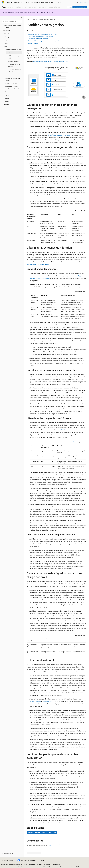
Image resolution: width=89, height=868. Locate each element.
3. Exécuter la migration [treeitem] (14, 61)
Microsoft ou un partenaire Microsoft (58, 135)
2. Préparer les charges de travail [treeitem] (15, 57)
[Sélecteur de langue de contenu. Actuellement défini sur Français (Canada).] (8, 860)
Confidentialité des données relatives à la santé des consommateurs (19, 867)
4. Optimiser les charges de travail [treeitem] (14, 65)
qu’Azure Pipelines (35, 701)
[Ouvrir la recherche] (77, 2)
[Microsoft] (3, 2)
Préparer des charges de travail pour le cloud (42, 833)
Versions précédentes (30, 864)
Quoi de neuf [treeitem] (7, 30)
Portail (70, 7)
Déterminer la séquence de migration (38, 39)
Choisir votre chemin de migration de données (40, 36)
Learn (28, 19)
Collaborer (47, 864)
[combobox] (12, 21)
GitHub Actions (48, 701)
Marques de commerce (61, 867)
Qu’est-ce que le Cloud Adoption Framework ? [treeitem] (12, 26)
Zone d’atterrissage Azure (61, 61)
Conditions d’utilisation (47, 867)
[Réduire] (21, 18)
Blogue (39, 864)
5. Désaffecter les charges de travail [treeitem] (14, 71)
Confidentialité (56, 864)
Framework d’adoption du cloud (46, 19)
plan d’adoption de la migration (70, 430)
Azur (34, 19)
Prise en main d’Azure (80, 7)
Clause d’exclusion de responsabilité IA (12, 864)
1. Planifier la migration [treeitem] (14, 53)
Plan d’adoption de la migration (43, 61)
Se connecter (83, 2)
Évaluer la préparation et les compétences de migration (43, 34)
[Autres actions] (85, 19)
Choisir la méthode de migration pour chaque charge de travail (45, 41)
